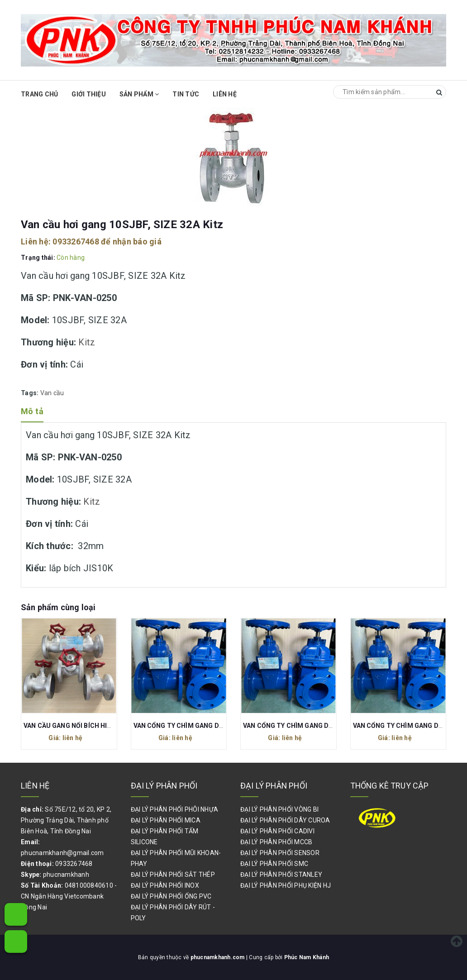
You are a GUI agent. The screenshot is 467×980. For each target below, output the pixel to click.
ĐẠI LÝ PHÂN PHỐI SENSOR (280, 853)
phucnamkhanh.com (218, 957)
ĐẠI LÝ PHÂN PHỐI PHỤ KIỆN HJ (286, 885)
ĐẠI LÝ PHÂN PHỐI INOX (165, 885)
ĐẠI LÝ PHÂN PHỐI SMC (274, 864)
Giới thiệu (89, 94)
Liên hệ (225, 94)
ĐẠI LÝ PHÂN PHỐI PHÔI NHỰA (175, 809)
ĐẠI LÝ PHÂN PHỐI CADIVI (277, 831)
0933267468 (76, 241)
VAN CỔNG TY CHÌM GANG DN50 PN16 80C (307, 726)
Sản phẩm (139, 94)
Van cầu (52, 393)
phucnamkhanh (66, 875)
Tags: (31, 393)
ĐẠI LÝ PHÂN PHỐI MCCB (276, 842)
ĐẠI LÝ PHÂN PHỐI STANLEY (281, 875)
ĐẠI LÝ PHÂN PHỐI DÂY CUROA (285, 820)
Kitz (87, 342)
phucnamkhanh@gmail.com (62, 853)
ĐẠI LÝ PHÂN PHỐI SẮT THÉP (173, 875)
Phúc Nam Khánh (307, 957)
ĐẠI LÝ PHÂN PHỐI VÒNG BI (279, 809)
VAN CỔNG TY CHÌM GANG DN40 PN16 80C (198, 726)
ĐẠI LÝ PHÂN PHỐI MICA (166, 820)
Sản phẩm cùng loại (58, 607)
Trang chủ (39, 94)
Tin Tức (186, 94)
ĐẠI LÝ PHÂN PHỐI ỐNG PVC (171, 896)
